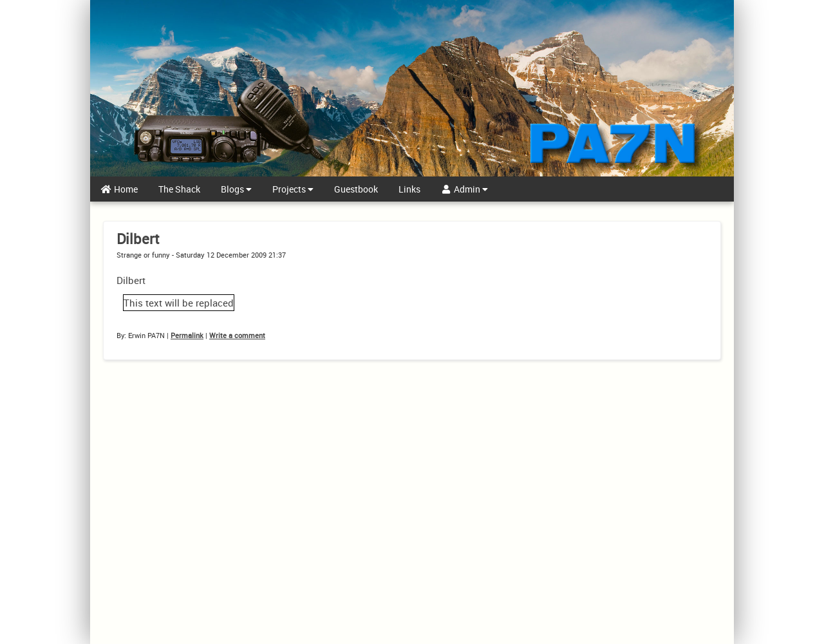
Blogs (236, 189)
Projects (293, 189)
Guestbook (356, 189)
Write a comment (237, 335)
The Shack (179, 189)
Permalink (187, 335)
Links (409, 189)
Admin (465, 189)
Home (119, 189)
